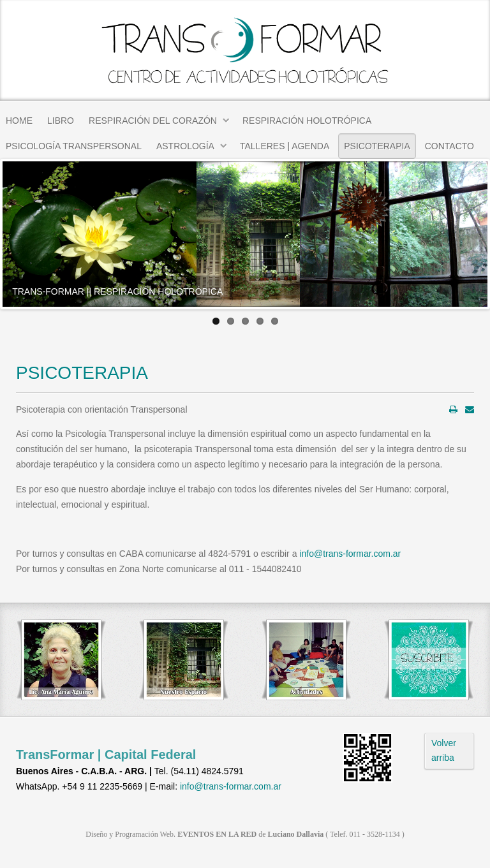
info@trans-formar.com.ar (350, 554)
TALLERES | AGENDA (285, 146)
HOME (19, 121)
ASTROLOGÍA (185, 146)
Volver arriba (444, 751)
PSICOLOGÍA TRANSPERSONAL (74, 146)
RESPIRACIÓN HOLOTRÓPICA (307, 121)
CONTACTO (449, 146)
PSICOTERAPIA (377, 146)
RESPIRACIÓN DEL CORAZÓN (153, 121)
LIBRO (61, 121)
